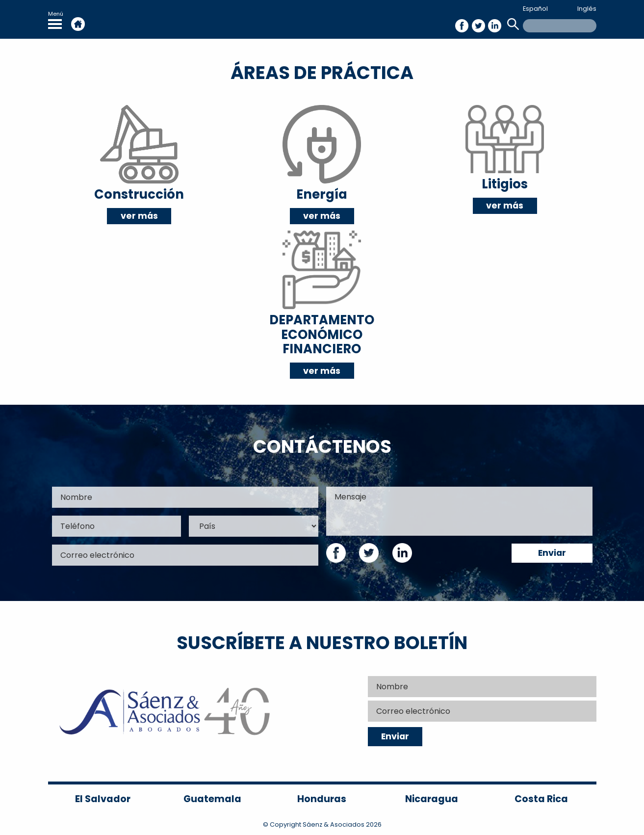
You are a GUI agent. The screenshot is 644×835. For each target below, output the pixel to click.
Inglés (587, 9)
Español (535, 9)
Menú (56, 19)
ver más (139, 216)
